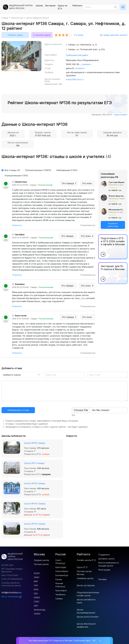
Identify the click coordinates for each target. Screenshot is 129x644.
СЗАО (36, 602)
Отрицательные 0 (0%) (16, 176)
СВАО (37, 577)
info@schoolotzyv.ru (11, 592)
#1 (13, 316)
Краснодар (61, 567)
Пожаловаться (88, 225)
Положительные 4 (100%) (38, 170)
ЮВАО (37, 598)
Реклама (102, 579)
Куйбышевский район (77, 55)
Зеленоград (39, 610)
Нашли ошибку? (121, 115)
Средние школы (41, 560)
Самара (59, 599)
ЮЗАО (37, 573)
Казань (59, 579)
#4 (13, 182)
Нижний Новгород (60, 585)
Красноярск (61, 590)
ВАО (36, 581)
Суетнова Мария (116, 182)
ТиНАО (37, 614)
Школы (39, 6)
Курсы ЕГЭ (82, 567)
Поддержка (104, 555)
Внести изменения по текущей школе (109, 564)
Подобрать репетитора (113, 225)
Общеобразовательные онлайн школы (88, 594)
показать (86, 64)
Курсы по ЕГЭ (63, 7)
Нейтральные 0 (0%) (67, 170)
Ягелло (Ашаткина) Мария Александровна (117, 196)
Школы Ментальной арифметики (86, 625)
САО (36, 585)
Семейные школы (85, 578)
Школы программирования (86, 611)
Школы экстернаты (86, 585)
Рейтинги (77, 6)
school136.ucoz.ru (75, 79)
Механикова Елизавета (117, 210)
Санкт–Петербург (60, 562)
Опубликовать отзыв (18, 410)
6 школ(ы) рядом (42, 35)
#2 (13, 284)
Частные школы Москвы (84, 573)
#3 (13, 234)
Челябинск (60, 595)
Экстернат (50, 6)
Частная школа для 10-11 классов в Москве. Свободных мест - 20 (62, 640)
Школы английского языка (86, 601)
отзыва (78, 35)
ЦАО (36, 606)
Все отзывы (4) (12, 170)
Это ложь (88, 183)
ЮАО (36, 589)
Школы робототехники (88, 617)
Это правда (69, 183)
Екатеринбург (62, 575)
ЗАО (36, 593)
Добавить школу (106, 559)
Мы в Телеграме (12, 597)
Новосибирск (62, 571)
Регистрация (104, 570)
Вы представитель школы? (114, 35)
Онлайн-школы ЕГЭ (86, 560)
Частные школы (41, 564)
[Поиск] (101, 7)
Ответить (17, 225)
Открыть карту (15, 35)
